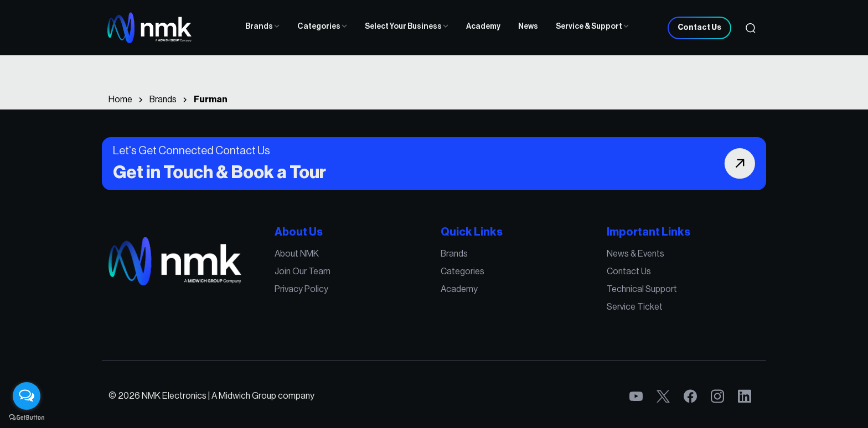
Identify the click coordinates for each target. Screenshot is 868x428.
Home (120, 100)
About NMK (297, 254)
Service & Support (592, 27)
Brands (262, 27)
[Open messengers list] (27, 396)
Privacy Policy (301, 289)
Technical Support (642, 289)
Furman (211, 100)
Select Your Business (407, 27)
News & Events (635, 254)
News (528, 27)
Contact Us (699, 28)
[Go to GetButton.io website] (27, 417)
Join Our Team (303, 272)
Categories (322, 27)
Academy (483, 27)
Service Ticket (635, 307)
